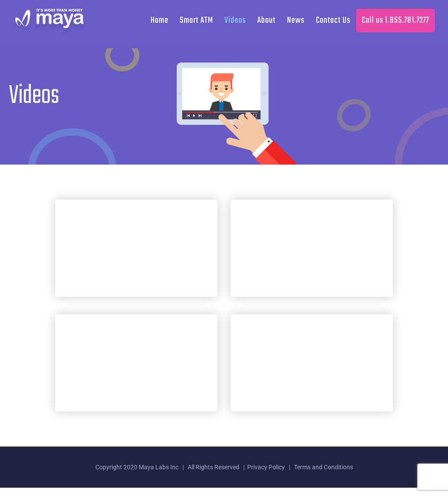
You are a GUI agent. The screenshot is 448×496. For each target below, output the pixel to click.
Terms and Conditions (324, 467)
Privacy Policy (266, 467)
